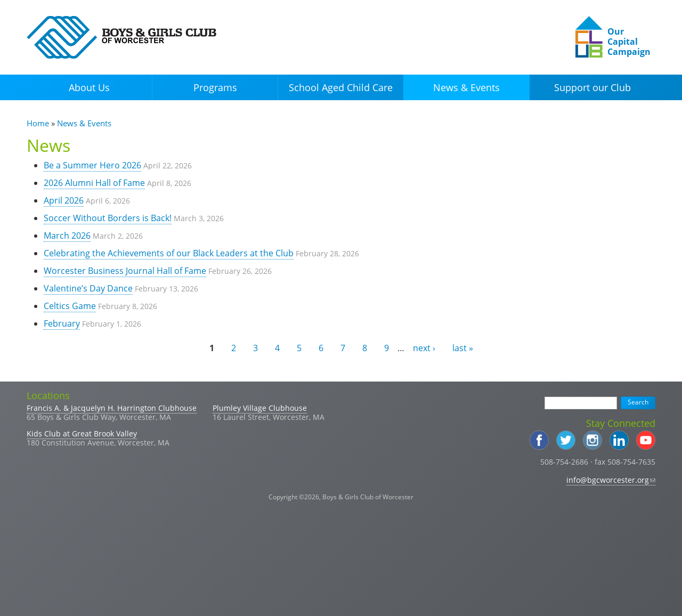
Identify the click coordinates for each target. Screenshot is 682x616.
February (62, 323)
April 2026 (64, 200)
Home (38, 123)
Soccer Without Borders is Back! (108, 218)
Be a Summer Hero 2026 (92, 165)
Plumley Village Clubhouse (260, 408)
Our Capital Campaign (629, 42)
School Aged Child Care (341, 87)
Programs (215, 87)
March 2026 (67, 236)
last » (463, 348)
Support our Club (592, 87)
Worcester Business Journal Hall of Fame (125, 271)
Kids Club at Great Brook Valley (82, 433)
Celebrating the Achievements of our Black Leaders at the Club (169, 253)
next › (424, 348)
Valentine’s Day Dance (88, 288)
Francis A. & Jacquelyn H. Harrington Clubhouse (112, 408)
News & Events (466, 87)
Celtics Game (70, 306)
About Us (89, 87)
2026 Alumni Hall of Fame (94, 183)
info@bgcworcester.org (611, 480)
